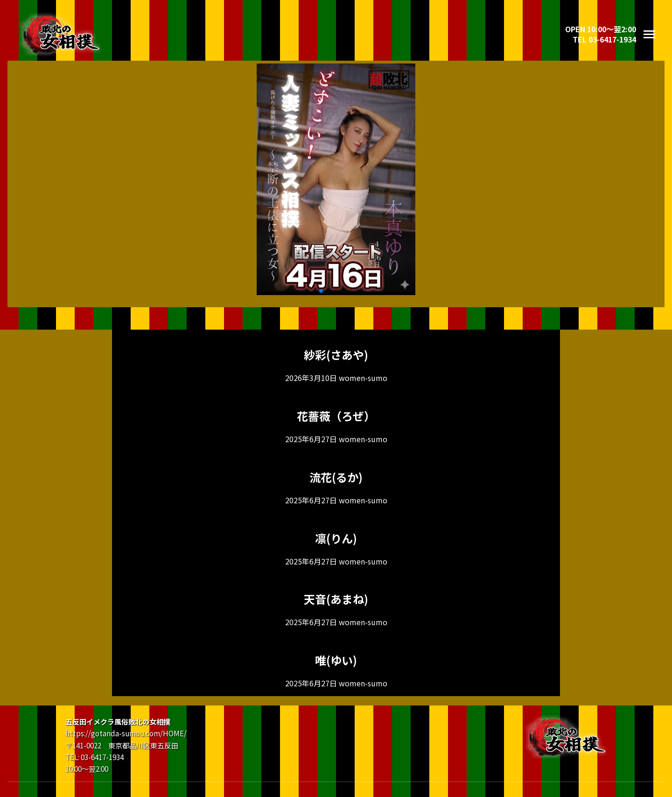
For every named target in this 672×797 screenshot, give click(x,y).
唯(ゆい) (336, 660)
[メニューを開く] (649, 34)
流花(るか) (336, 477)
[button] (321, 291)
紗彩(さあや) (336, 355)
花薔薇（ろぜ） (336, 416)
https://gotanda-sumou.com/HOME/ (126, 733)
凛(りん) (336, 538)
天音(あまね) (336, 599)
